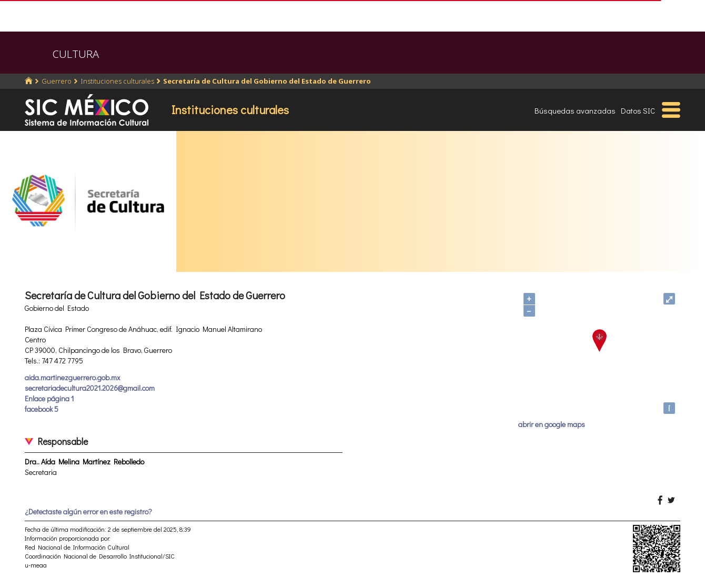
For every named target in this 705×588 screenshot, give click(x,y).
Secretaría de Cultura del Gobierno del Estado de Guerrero (267, 81)
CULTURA (76, 54)
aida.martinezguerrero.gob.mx (72, 377)
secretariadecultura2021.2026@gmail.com (90, 388)
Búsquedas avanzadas (575, 110)
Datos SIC (638, 110)
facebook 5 (42, 409)
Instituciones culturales (117, 81)
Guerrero (57, 81)
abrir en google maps (552, 424)
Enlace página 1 (49, 398)
